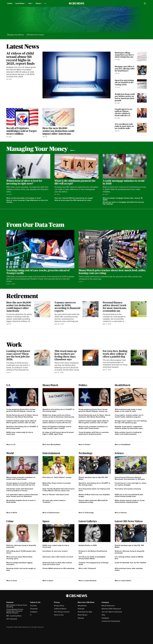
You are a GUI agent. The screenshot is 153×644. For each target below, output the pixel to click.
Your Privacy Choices (62, 612)
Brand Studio (83, 615)
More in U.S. (11, 444)
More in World (12, 513)
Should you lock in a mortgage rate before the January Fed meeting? (123, 203)
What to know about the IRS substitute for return (73, 200)
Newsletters (82, 606)
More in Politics (84, 444)
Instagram (34, 612)
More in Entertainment (51, 513)
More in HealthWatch (123, 444)
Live (31, 3)
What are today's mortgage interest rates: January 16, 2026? (123, 199)
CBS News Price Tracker (35, 35)
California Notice (60, 609)
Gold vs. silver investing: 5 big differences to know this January (27, 201)
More (73, 150)
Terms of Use (59, 615)
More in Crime (12, 581)
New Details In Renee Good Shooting (17, 606)
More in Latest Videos (123, 581)
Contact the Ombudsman (111, 621)
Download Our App (85, 612)
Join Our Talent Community (112, 612)
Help (103, 615)
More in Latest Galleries (87, 581)
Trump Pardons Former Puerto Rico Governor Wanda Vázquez (15, 611)
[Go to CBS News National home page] (76, 3)
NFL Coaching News (14, 616)
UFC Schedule (12, 619)
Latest (10, 3)
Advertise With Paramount (111, 609)
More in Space (48, 581)
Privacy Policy (59, 606)
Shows (39, 3)
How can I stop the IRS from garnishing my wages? (74, 198)
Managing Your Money (16, 35)
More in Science (121, 513)
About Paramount (108, 606)
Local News (20, 3)
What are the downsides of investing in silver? (24, 198)
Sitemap (81, 618)
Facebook (34, 609)
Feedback (105, 618)
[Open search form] (145, 3)
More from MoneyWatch (52, 444)
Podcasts (81, 609)
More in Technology (86, 513)
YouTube (33, 606)
